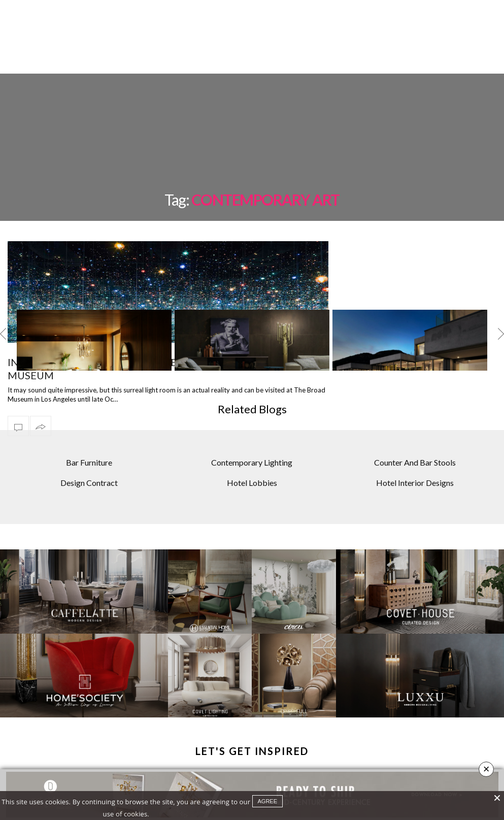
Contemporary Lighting (252, 436)
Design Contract (89, 457)
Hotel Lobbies (252, 457)
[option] (94, 314)
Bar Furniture (89, 436)
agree (268, 801)
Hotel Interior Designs (415, 457)
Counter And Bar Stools (415, 436)
